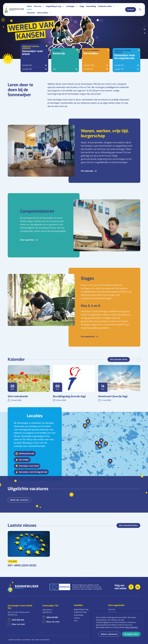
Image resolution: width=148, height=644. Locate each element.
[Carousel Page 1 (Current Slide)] (145, 26)
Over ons (112, 609)
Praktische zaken (80, 612)
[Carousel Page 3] (145, 33)
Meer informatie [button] (132, 627)
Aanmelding (79, 615)
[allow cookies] (131, 634)
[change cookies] (109, 634)
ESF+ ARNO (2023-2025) (22, 570)
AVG (76, 621)
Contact (77, 618)
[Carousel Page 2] (145, 29)
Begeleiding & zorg (81, 609)
